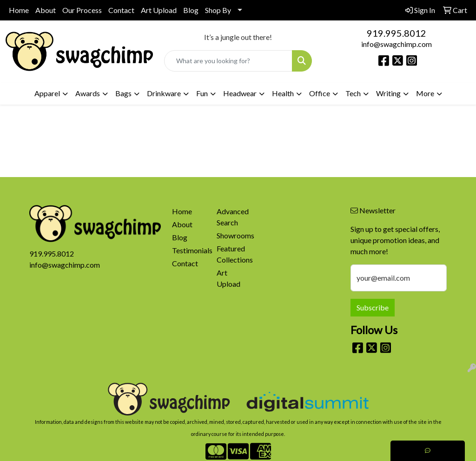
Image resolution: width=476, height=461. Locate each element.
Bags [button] (123, 93)
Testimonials (189, 250)
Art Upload (159, 10)
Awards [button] (88, 93)
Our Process (82, 10)
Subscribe (373, 307)
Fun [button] (202, 93)
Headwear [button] (240, 93)
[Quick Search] (228, 61)
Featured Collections (233, 254)
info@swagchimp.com (397, 44)
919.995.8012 (397, 33)
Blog (191, 10)
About (46, 10)
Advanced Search (233, 217)
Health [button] (283, 93)
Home (19, 10)
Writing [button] (388, 93)
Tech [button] (353, 93)
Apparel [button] (47, 93)
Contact (121, 10)
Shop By (218, 10)
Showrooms (233, 235)
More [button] (425, 93)
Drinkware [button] (164, 93)
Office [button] (320, 93)
